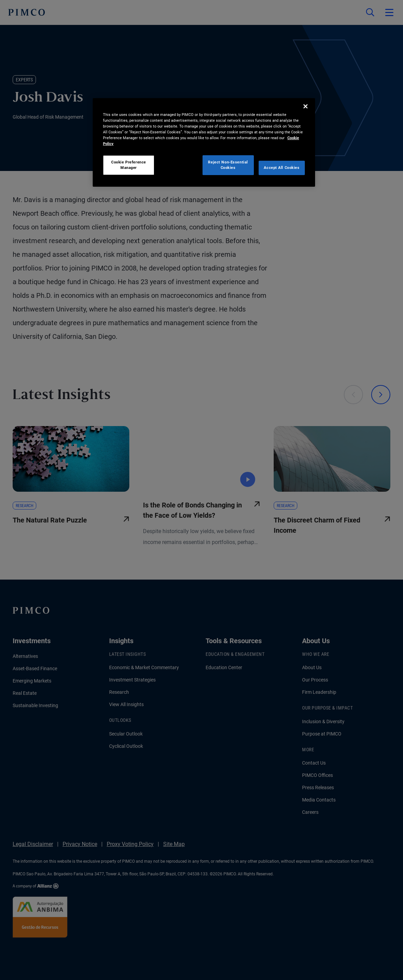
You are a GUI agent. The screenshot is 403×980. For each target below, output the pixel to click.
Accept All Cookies (282, 168)
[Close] (305, 106)
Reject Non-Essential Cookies (228, 165)
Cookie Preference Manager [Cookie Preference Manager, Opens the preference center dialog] (129, 165)
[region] (204, 142)
